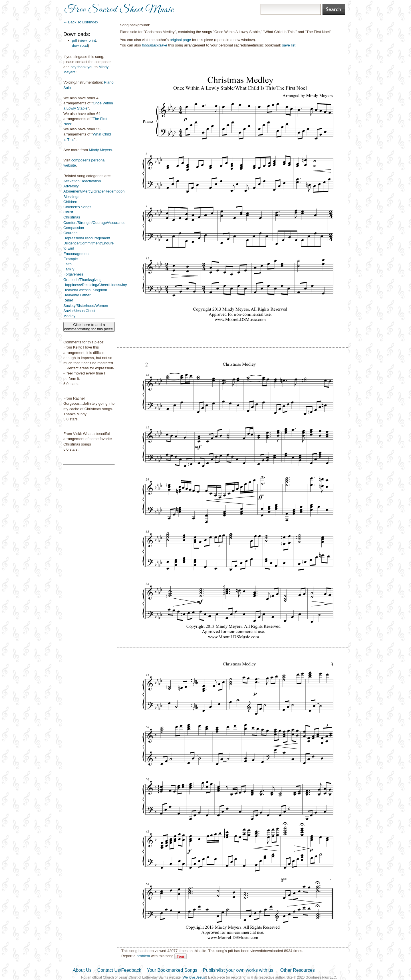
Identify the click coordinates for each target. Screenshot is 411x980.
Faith (68, 264)
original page (180, 40)
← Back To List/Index (81, 22)
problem (143, 956)
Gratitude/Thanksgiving (82, 280)
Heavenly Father (77, 295)
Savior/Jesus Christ (79, 311)
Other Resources (298, 970)
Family (69, 269)
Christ (68, 212)
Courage (70, 233)
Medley (69, 316)
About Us (82, 970)
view (83, 40)
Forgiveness (73, 274)
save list (289, 45)
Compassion (74, 228)
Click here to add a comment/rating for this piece (89, 327)
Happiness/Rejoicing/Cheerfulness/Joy (95, 285)
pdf (74, 40)
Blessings (71, 197)
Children (70, 202)
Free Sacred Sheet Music (119, 10)
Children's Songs (77, 207)
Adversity (71, 186)
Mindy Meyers (101, 150)
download (80, 45)
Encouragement (76, 254)
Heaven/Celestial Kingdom (85, 290)
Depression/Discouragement (87, 238)
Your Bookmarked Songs (172, 970)
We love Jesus (194, 977)
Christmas (72, 217)
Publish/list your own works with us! (239, 970)
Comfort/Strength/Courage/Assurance (94, 223)
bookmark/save (155, 45)
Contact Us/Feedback (119, 970)
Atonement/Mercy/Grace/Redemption (94, 191)
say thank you (82, 67)
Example (71, 259)
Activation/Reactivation (82, 181)
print (92, 40)
